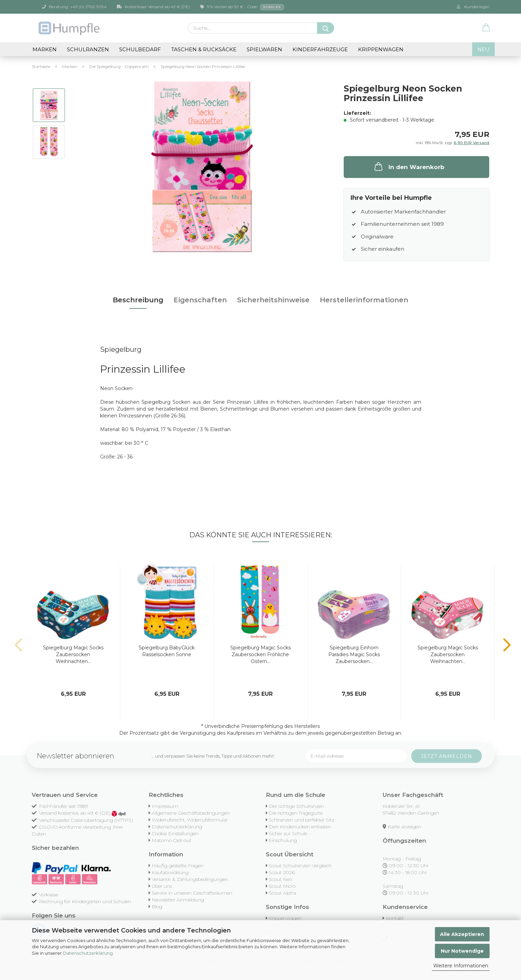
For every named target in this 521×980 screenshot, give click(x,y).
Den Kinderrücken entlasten (300, 827)
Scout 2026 (282, 872)
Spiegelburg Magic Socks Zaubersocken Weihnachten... (73, 654)
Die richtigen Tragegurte (296, 813)
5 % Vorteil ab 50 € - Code (242, 7)
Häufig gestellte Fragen (178, 866)
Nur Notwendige (462, 951)
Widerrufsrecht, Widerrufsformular (190, 820)
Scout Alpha (282, 893)
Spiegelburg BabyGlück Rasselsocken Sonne (167, 651)
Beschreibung (138, 300)
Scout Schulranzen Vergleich (300, 866)
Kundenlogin (473, 7)
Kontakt (395, 918)
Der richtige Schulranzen (296, 806)
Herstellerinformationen (364, 300)
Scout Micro (282, 886)
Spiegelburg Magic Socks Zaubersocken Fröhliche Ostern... (260, 654)
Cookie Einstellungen (175, 833)
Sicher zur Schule (288, 833)
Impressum (165, 806)
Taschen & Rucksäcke (204, 49)
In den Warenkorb (409, 166)
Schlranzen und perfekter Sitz (301, 820)
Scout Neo (280, 879)
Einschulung (283, 840)
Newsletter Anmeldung (178, 900)
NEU (483, 49)
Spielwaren (264, 49)
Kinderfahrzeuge (320, 49)
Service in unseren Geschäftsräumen (192, 893)
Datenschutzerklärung (88, 953)
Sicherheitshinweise (273, 300)
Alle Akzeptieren (462, 934)
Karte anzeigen (405, 827)
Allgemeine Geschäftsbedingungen (191, 813)
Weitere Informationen (461, 966)
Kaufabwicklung (170, 872)
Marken (45, 49)
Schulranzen (88, 49)
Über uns (162, 886)
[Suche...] (326, 28)
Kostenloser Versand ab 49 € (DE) (153, 7)
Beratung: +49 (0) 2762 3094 (74, 7)
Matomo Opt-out (172, 840)
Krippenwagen (381, 49)
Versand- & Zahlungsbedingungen (190, 879)
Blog (157, 907)
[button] (486, 28)
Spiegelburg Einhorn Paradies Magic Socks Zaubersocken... (354, 654)
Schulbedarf (140, 49)
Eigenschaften (200, 300)
